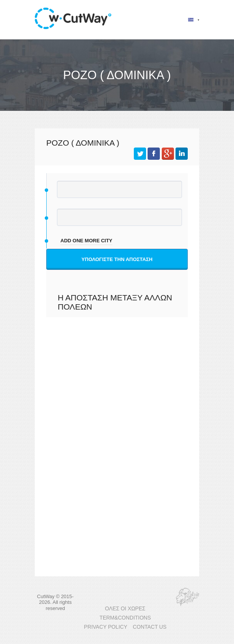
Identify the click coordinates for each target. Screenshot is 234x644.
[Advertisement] (117, 397)
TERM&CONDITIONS (125, 618)
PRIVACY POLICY (106, 627)
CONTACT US (149, 627)
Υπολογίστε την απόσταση (117, 259)
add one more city (86, 241)
